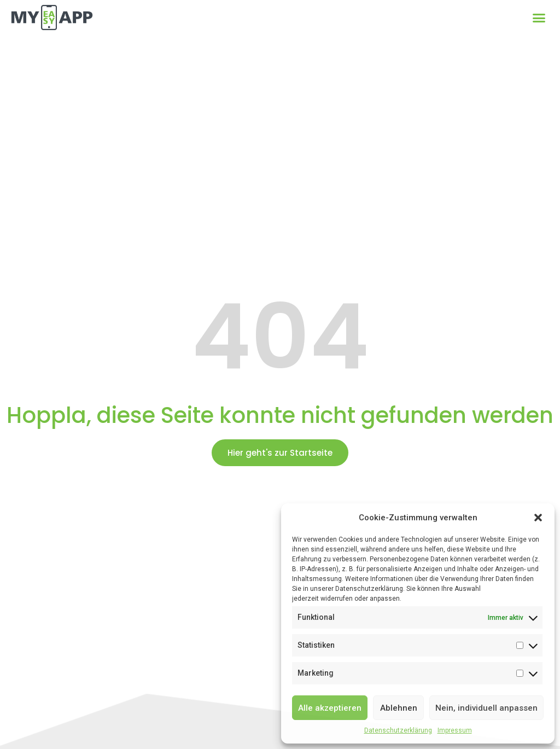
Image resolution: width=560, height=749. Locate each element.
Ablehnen (399, 708)
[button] (538, 518)
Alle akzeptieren (330, 708)
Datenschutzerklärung (398, 730)
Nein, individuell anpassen (486, 708)
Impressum (455, 730)
